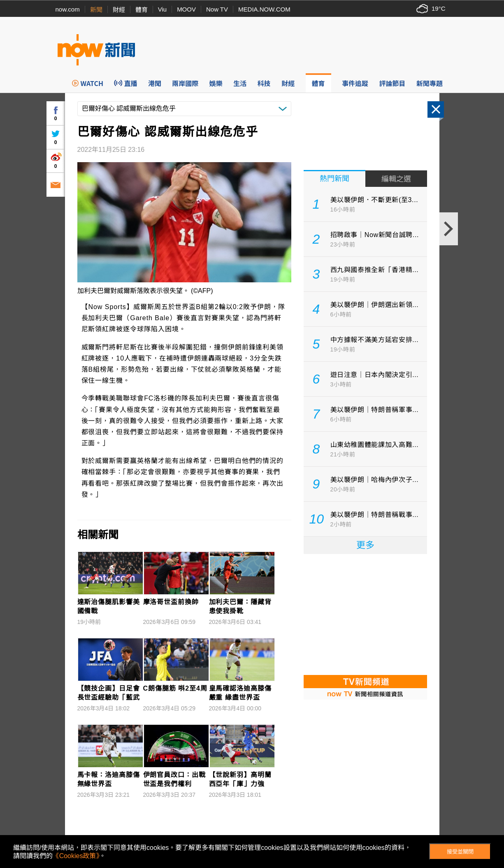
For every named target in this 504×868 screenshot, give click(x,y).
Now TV (217, 9)
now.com (68, 9)
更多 (365, 545)
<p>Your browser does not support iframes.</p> (365, 614)
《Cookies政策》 (76, 856)
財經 (119, 10)
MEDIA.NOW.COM (264, 9)
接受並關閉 (460, 852)
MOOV (186, 9)
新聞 (96, 10)
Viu (162, 9)
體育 (142, 10)
